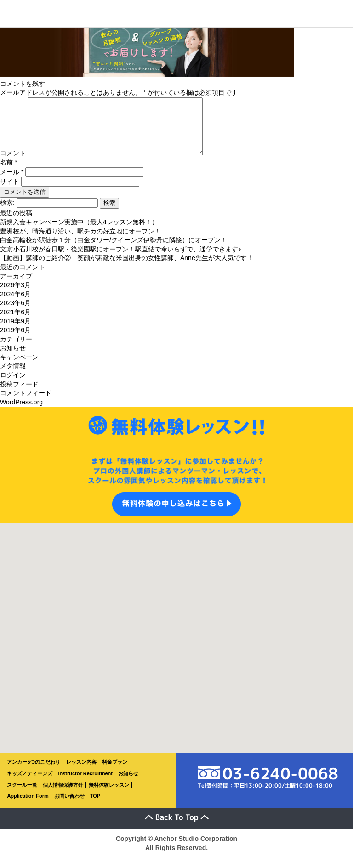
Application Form (28, 807)
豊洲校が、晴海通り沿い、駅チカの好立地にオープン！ (80, 242)
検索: (7, 214)
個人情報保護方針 (63, 796)
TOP (95, 807)
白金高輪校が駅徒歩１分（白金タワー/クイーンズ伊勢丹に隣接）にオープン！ (114, 251)
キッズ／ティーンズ (30, 784)
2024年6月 (15, 305)
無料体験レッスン (109, 796)
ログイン (13, 386)
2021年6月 (15, 323)
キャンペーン (19, 368)
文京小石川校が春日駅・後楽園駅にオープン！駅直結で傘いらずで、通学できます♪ (121, 260)
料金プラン (115, 773)
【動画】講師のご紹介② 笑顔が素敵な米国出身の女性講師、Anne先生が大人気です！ (127, 269)
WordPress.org (21, 413)
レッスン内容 (81, 773)
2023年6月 (15, 314)
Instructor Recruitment (85, 784)
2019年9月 (15, 332)
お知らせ (13, 359)
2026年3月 (15, 296)
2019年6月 (15, 341)
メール (12, 183)
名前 (9, 173)
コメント (13, 164)
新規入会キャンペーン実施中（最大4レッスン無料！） (79, 233)
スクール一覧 (22, 796)
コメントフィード (26, 404)
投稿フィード (19, 395)
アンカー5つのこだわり (34, 773)
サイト (10, 193)
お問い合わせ (69, 807)
